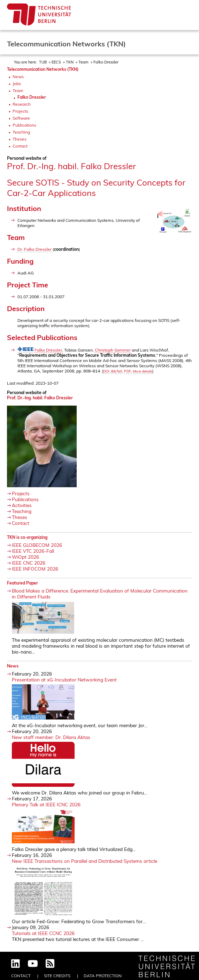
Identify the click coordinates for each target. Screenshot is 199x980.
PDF (128, 371)
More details (143, 371)
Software (21, 118)
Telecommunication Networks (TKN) (43, 69)
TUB (43, 62)
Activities (22, 505)
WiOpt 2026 (25, 557)
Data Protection (103, 976)
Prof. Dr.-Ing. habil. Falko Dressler (40, 398)
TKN (70, 62)
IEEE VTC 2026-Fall (33, 551)
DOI (106, 371)
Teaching (21, 132)
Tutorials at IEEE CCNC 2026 (43, 933)
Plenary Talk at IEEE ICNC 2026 (46, 804)
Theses (20, 139)
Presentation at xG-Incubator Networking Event (64, 680)
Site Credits (57, 976)
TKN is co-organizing (27, 537)
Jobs (17, 84)
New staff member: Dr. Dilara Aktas (51, 737)
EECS (56, 62)
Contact (20, 146)
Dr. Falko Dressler (35, 249)
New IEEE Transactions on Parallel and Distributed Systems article (85, 861)
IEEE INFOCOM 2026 (35, 569)
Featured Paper (22, 583)
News (18, 77)
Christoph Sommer (113, 350)
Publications (24, 125)
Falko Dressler (106, 62)
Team (83, 62)
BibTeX (117, 371)
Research (22, 104)
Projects (20, 111)
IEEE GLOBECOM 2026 (37, 545)
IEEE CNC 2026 (29, 563)
